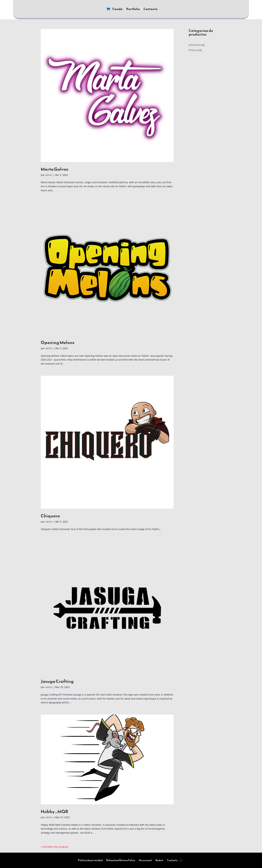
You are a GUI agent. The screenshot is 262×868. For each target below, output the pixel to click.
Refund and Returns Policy (121, 861)
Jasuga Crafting (57, 681)
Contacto (151, 9)
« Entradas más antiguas (55, 847)
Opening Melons (58, 342)
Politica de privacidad (90, 861)
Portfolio (133, 9)
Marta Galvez (55, 169)
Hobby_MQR (54, 811)
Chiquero (50, 516)
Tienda (117, 9)
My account (145, 861)
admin (49, 175)
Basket (159, 861)
